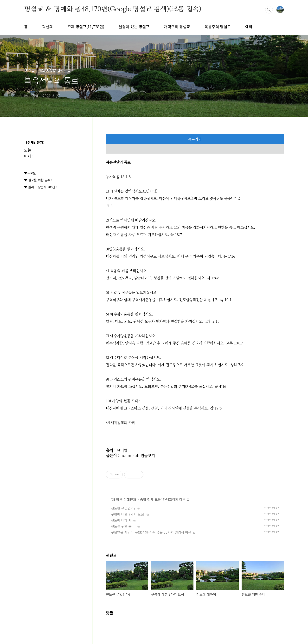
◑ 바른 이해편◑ (124, 499)
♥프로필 (30, 173)
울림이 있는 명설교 (134, 27)
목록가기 (195, 139)
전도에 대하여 (121, 520)
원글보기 (148, 455)
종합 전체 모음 (150, 499)
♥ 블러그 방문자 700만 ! (41, 187)
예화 (249, 27)
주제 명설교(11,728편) (86, 27)
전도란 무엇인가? (123, 508)
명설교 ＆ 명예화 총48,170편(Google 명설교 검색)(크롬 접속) (113, 9)
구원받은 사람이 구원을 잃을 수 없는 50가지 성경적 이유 (151, 532)
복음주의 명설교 (218, 27)
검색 (269, 10)
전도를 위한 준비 (123, 526)
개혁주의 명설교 (177, 27)
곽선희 (48, 27)
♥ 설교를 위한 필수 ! (38, 180)
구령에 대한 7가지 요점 (127, 514)
